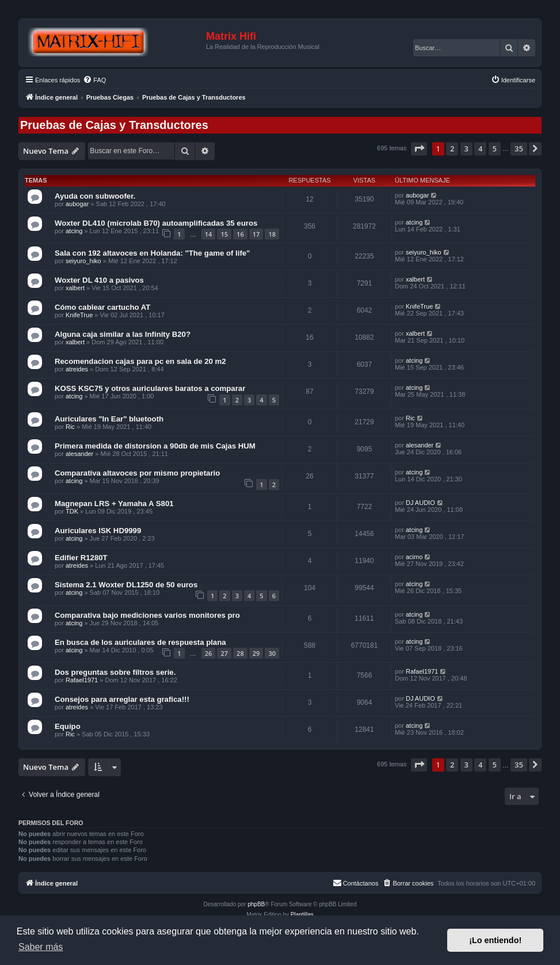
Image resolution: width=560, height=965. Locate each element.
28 (240, 653)
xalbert (75, 288)
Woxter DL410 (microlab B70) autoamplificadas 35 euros (156, 223)
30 (272, 653)
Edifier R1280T (81, 558)
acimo (414, 557)
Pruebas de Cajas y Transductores (114, 125)
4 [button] (480, 149)
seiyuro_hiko (83, 261)
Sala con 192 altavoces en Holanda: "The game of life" (152, 253)
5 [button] (495, 149)
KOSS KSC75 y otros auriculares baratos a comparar (150, 388)
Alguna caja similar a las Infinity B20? (123, 334)
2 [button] (452, 149)
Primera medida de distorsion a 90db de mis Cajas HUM (155, 446)
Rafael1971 (82, 680)
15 (224, 234)
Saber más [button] (41, 947)
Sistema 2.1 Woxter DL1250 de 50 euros (126, 585)
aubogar (77, 204)
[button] (419, 149)
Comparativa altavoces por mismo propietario (137, 473)
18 (272, 234)
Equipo (68, 726)
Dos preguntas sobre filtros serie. (115, 672)
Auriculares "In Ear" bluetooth (109, 419)
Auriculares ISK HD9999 (98, 531)
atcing (74, 231)
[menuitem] (94, 80)
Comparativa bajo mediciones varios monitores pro (147, 615)
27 (224, 653)
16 (240, 234)
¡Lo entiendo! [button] (495, 940)
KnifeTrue (79, 315)
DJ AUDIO (420, 503)
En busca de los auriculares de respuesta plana (140, 642)
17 (256, 234)
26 (209, 653)
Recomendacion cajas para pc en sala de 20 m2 (140, 361)
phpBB (256, 904)
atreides (77, 369)
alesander (79, 454)
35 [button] (519, 149)
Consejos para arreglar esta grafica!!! (122, 699)
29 (256, 653)
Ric (70, 427)
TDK (72, 511)
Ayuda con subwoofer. (95, 196)
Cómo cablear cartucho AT (102, 307)
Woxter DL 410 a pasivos (99, 280)
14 (209, 234)
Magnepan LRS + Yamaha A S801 (114, 504)
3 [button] (466, 149)
